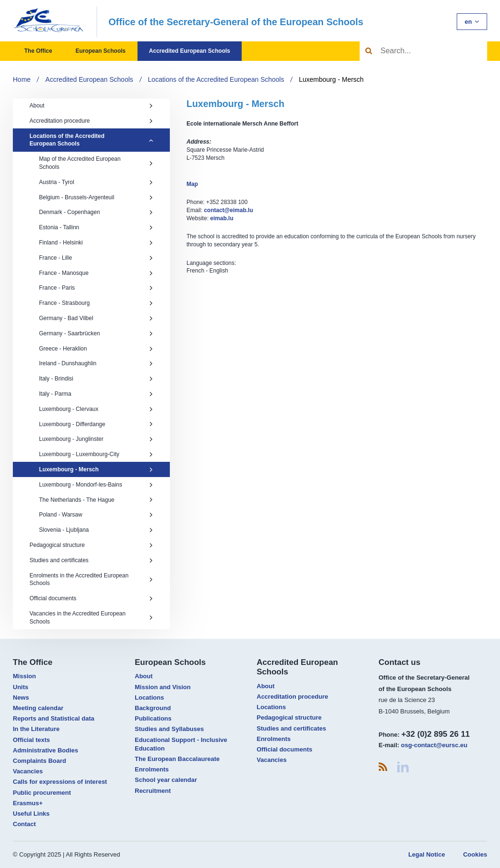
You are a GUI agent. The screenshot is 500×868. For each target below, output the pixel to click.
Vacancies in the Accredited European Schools (91, 618)
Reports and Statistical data (54, 718)
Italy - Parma (96, 394)
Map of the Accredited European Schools (96, 163)
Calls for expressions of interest (60, 782)
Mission (24, 676)
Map (192, 184)
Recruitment (153, 791)
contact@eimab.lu (229, 210)
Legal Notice (426, 854)
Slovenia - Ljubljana (96, 530)
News (21, 697)
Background (153, 708)
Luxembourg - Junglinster (96, 439)
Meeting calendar (38, 708)
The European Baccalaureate (177, 759)
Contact (24, 824)
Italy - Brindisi (96, 379)
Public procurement (42, 793)
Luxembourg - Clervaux (96, 409)
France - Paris (96, 288)
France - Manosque (96, 273)
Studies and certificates (91, 560)
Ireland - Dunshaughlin (96, 363)
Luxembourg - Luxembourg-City (96, 454)
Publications (153, 718)
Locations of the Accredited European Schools (216, 79)
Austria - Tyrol (96, 182)
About (91, 106)
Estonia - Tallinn (96, 227)
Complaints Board (39, 761)
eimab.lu (222, 218)
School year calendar (166, 780)
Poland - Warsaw (96, 515)
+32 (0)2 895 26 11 (435, 734)
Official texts (31, 740)
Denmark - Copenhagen (96, 212)
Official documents (91, 598)
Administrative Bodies (45, 750)
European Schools (101, 51)
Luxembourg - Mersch (331, 79)
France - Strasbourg (96, 303)
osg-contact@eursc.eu (434, 745)
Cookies (475, 854)
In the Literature (36, 729)
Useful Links (31, 814)
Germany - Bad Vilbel (96, 318)
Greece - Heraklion (96, 349)
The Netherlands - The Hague (96, 500)
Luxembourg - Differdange (96, 424)
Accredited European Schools (190, 51)
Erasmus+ (28, 803)
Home (22, 79)
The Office (38, 51)
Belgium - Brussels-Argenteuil (96, 197)
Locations (149, 697)
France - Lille (96, 258)
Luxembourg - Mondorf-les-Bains (96, 485)
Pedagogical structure (91, 545)
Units (21, 687)
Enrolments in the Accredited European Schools (91, 580)
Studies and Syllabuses (169, 729)
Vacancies (28, 771)
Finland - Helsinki (96, 243)
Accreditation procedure (91, 121)
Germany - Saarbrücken (96, 333)
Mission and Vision (163, 687)
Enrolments (152, 769)
